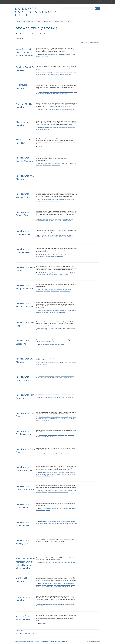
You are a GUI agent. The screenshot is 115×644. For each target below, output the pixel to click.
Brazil (55, 363)
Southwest (48, 476)
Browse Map (43, 34)
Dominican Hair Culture (45, 417)
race (74, 55)
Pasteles (47, 312)
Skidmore (56, 221)
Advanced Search (99, 9)
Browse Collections (58, 22)
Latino (74, 73)
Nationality (51, 523)
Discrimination (58, 199)
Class (41, 453)
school (62, 345)
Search (96, 9)
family (46, 55)
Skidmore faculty (63, 94)
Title (86, 43)
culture (46, 73)
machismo (42, 74)
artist (41, 128)
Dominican (42, 55)
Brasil (51, 363)
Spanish (58, 312)
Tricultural (43, 510)
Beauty (47, 376)
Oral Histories (47, 22)
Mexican (58, 55)
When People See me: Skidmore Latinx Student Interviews (26, 52)
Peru (57, 147)
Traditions (63, 312)
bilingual (46, 219)
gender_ (59, 163)
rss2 (34, 634)
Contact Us (68, 22)
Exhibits (39, 22)
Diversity (62, 311)
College (41, 289)
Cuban (44, 92)
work (37, 525)
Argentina (42, 73)
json (26, 634)
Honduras (39, 312)
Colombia (45, 128)
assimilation (42, 199)
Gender (72, 199)
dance (41, 508)
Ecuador (45, 508)
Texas (52, 476)
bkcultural (58, 376)
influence (64, 273)
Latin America (69, 73)
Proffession (51, 201)
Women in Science (45, 420)
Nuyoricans (54, 453)
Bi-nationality (52, 376)
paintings (44, 129)
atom (17, 634)
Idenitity (47, 345)
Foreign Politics (66, 328)
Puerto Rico (57, 201)
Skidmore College (41, 56)
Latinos (50, 55)
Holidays (74, 311)
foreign (50, 273)
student (47, 56)
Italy (58, 508)
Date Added (96, 43)
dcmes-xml (22, 634)
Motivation (68, 585)
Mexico (43, 237)
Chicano (41, 235)
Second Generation (68, 378)
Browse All (19, 34)
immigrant (39, 585)
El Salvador (42, 345)
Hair (66, 255)
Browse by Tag (27, 34)
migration (42, 94)
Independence (40, 291)
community (56, 128)
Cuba (41, 92)
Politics (49, 291)
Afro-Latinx (42, 376)
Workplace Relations (65, 291)
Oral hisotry (73, 273)
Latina (72, 92)
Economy (46, 289)
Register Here (109, 2)
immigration (63, 73)
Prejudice (59, 453)
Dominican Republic (44, 163)
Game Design (68, 311)
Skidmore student (56, 165)
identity (58, 73)
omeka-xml (30, 634)
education (65, 199)
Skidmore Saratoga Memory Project (36, 12)
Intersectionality (40, 419)
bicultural (42, 219)
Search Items (35, 34)
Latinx (54, 55)
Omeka (98, 642)
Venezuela (65, 274)
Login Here (100, 2)
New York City (56, 378)
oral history (63, 55)
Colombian (50, 128)
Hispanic (63, 473)
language (42, 201)
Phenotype (45, 364)
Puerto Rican (69, 55)
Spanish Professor (58, 274)
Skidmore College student (66, 74)
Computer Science (48, 311)
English (65, 583)
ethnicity (50, 73)
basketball (42, 583)
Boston (41, 311)
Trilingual (48, 510)
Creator (91, 43)
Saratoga (62, 397)
